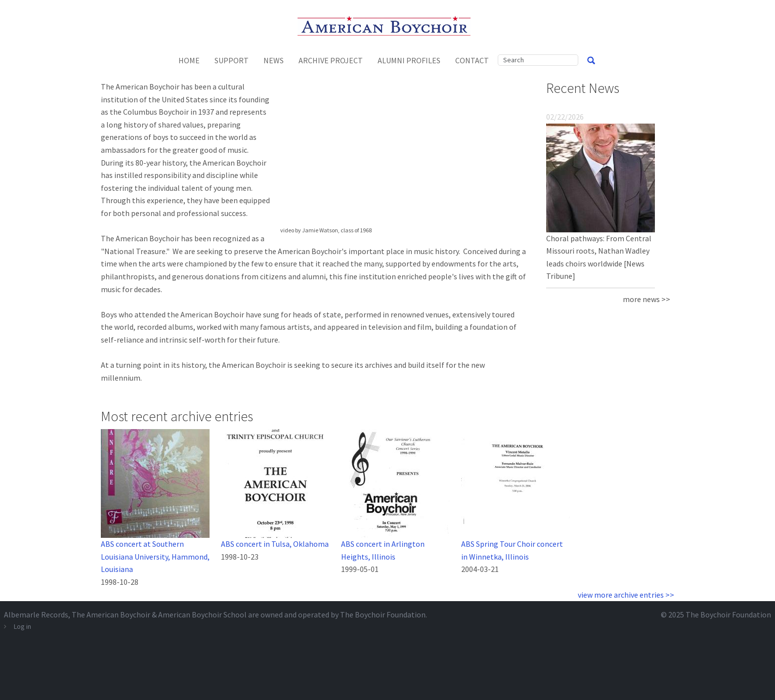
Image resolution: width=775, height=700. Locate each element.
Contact (472, 60)
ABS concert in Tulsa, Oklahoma (275, 544)
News (274, 60)
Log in (22, 626)
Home (189, 60)
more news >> (646, 299)
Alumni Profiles (409, 60)
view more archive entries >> (626, 595)
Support (232, 60)
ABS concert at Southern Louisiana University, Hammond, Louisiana (155, 556)
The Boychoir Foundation (728, 614)
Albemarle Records (36, 614)
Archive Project (331, 60)
